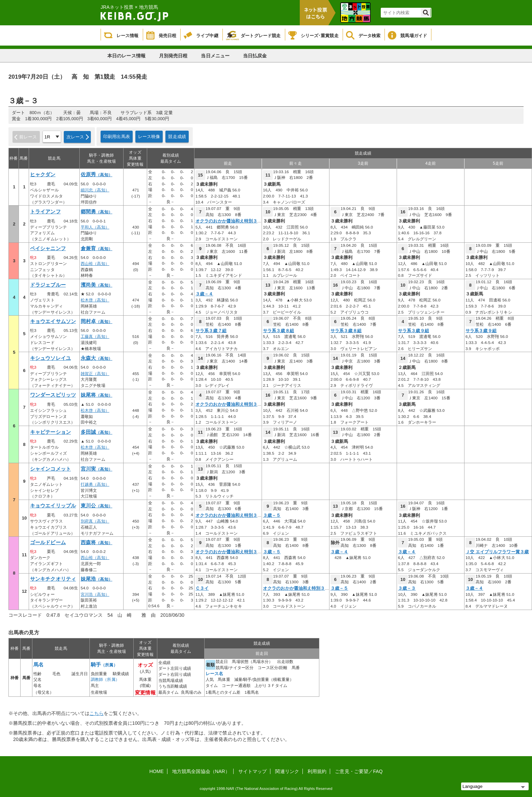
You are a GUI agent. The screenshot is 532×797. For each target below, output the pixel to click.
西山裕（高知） (95, 264)
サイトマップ (253, 771)
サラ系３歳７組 (211, 331)
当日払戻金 (255, 56)
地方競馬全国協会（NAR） (201, 771)
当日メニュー (215, 56)
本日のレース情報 (126, 56)
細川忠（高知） (95, 190)
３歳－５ (272, 515)
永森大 (97, 358)
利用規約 (317, 771)
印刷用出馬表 (117, 137)
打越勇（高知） (95, 484)
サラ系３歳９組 (414, 331)
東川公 (97, 506)
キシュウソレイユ (50, 358)
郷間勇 (97, 212)
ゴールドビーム (48, 542)
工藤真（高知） (95, 337)
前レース (28, 137)
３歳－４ (204, 294)
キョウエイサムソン (53, 321)
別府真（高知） (95, 521)
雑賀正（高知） (95, 374)
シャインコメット (50, 469)
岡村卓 (97, 321)
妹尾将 (97, 395)
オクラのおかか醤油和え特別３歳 (229, 221)
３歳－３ (407, 588)
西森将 (97, 542)
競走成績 (177, 137)
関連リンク (287, 771)
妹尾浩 (97, 579)
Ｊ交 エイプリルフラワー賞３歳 (497, 552)
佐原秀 (97, 175)
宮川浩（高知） (95, 594)
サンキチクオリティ (53, 579)
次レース (75, 137)
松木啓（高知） (95, 300)
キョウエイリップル (53, 506)
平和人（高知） (95, 227)
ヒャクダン (43, 175)
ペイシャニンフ (48, 248)
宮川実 (97, 469)
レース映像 (149, 137)
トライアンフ (45, 212)
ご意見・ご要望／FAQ (359, 771)
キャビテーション (50, 432)
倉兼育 (97, 248)
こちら (97, 713)
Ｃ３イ (202, 588)
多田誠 (97, 432)
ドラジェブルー (48, 285)
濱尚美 (97, 285)
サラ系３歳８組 (278, 331)
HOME (157, 771)
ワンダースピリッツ (53, 395)
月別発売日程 (173, 56)
